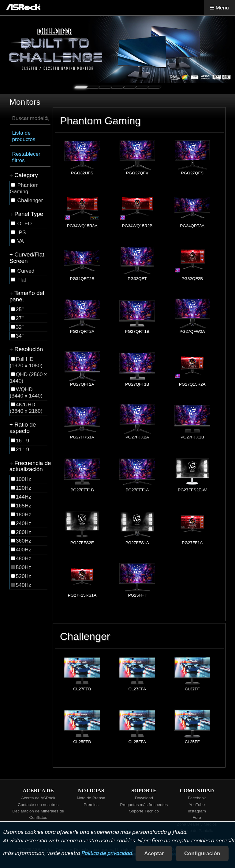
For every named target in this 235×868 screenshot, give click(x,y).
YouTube (197, 805)
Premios (91, 805)
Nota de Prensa (91, 798)
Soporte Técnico (144, 811)
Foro (197, 817)
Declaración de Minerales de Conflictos (38, 814)
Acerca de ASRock (38, 798)
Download (144, 798)
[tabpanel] (117, 50)
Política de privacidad (107, 853)
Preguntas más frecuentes (144, 805)
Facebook (197, 798)
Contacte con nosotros (38, 805)
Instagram (197, 811)
